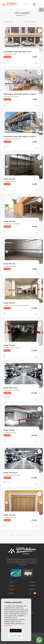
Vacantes (12, 589)
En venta (32, 582)
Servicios (32, 589)
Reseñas (12, 593)
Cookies (36, 636)
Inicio (12, 582)
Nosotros (32, 586)
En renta (12, 586)
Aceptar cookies (16, 631)
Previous (7, 39)
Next (41, 39)
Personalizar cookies (16, 636)
